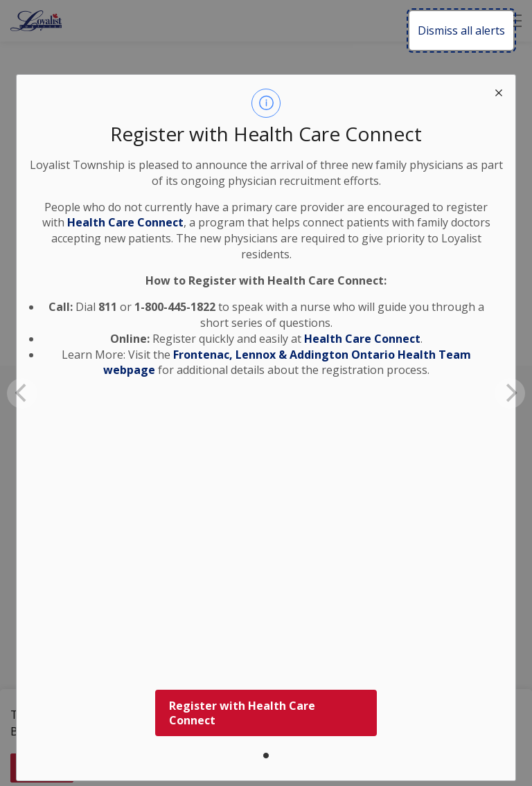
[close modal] (499, 91)
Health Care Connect (362, 339)
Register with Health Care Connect (242, 713)
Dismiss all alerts (461, 30)
